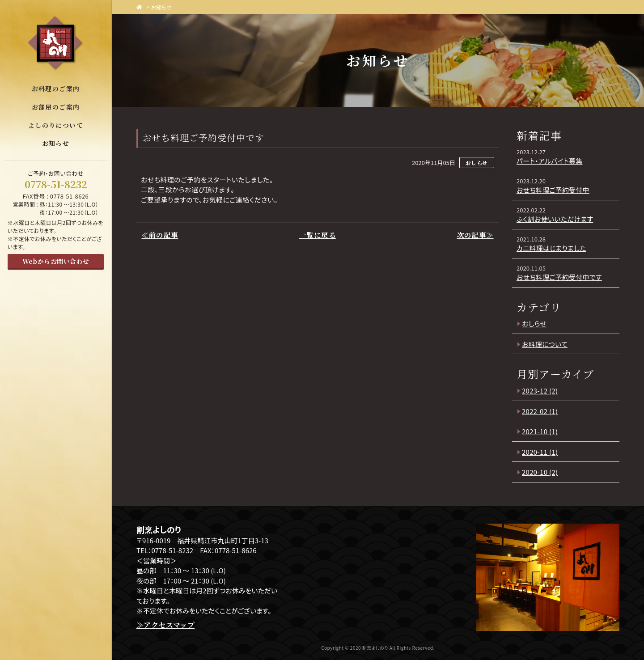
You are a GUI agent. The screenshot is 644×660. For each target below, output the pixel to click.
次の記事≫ (476, 235)
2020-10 (540, 472)
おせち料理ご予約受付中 (553, 190)
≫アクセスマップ (166, 625)
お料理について (545, 344)
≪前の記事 (159, 235)
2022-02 (540, 411)
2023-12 (540, 391)
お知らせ (162, 7)
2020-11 (540, 452)
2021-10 (540, 431)
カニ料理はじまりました (552, 248)
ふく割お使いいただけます (555, 219)
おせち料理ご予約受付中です (560, 277)
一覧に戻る (318, 235)
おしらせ (534, 324)
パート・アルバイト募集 (550, 161)
